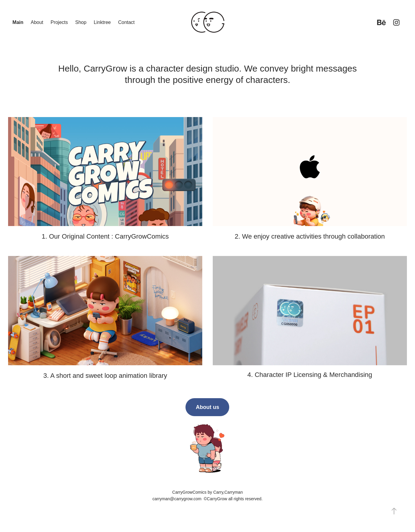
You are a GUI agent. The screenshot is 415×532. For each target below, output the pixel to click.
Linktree (102, 22)
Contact (126, 22)
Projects (59, 22)
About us (207, 407)
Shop (81, 22)
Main (18, 22)
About (37, 22)
